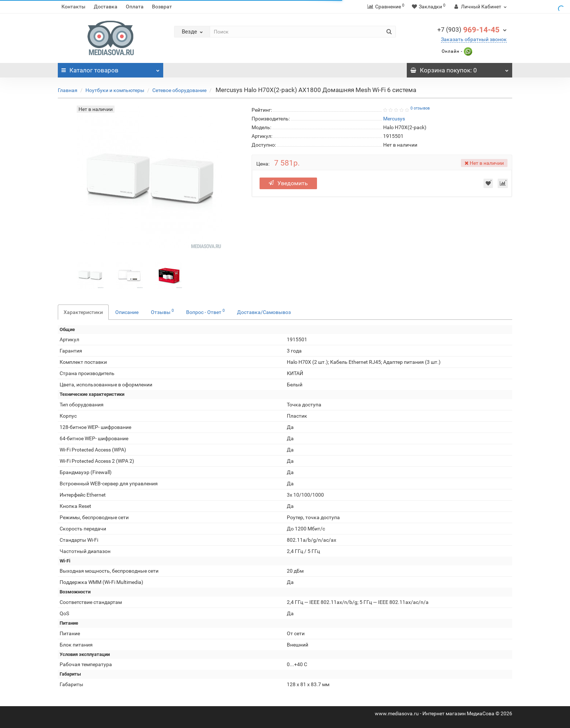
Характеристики (83, 312)
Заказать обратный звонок (474, 39)
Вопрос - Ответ (205, 311)
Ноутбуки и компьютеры (115, 90)
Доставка (106, 7)
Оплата (135, 7)
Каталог (111, 68)
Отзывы (162, 311)
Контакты (73, 7)
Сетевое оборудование (179, 90)
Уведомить (288, 183)
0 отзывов (420, 108)
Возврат (162, 7)
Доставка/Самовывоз (264, 312)
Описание (127, 312)
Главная (68, 90)
